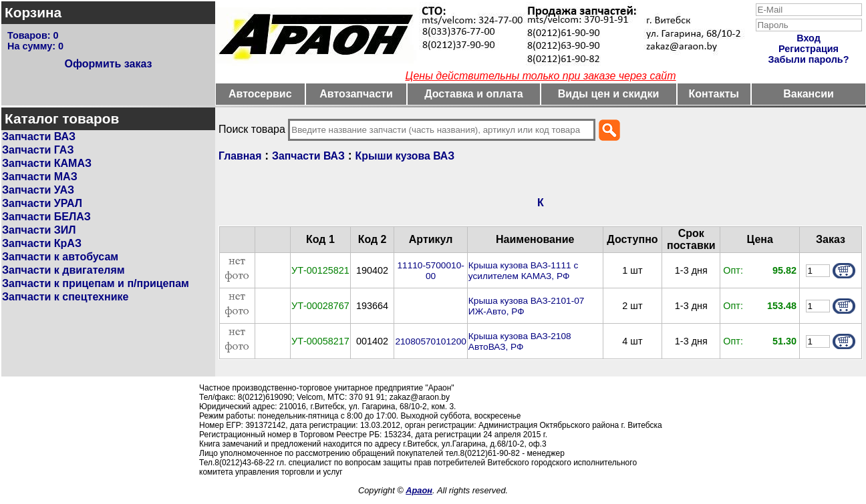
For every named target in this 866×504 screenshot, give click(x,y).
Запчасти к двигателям (63, 270)
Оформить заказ (108, 64)
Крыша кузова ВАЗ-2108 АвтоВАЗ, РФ (520, 341)
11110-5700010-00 (430, 271)
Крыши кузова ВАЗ (405, 156)
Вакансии (809, 94)
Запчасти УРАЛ (42, 203)
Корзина (33, 12)
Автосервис (260, 94)
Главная (240, 156)
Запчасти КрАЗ (42, 243)
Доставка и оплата (474, 94)
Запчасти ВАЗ (39, 137)
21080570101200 (430, 341)
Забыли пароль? (809, 59)
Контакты (714, 94)
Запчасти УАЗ (38, 190)
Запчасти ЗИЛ (39, 230)
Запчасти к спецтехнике (65, 297)
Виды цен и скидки (609, 94)
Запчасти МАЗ (40, 177)
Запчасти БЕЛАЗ (46, 217)
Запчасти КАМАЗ (47, 163)
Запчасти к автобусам (60, 257)
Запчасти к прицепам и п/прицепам (96, 283)
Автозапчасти (356, 94)
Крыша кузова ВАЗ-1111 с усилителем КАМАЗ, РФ (523, 271)
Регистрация (809, 49)
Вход (809, 38)
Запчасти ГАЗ (38, 150)
